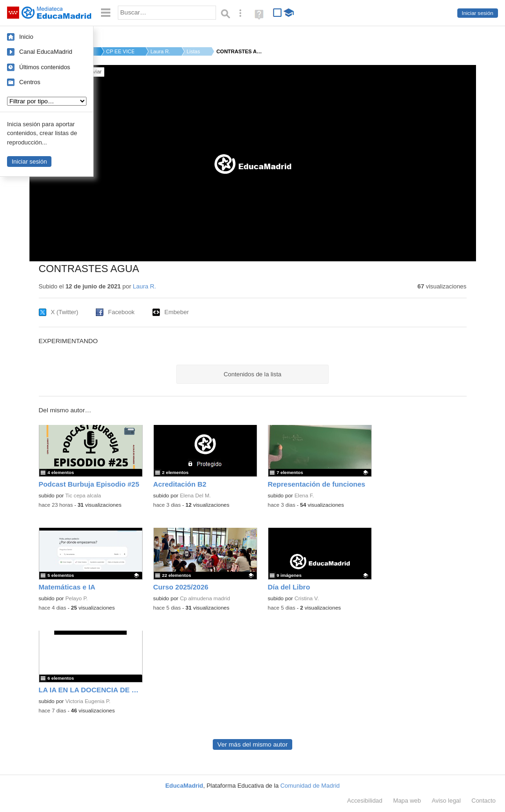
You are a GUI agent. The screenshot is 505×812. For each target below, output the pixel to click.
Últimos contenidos (45, 67)
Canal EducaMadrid (46, 52)
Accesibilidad (364, 801)
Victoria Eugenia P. (88, 701)
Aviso (446, 801)
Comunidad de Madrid (310, 786)
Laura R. (160, 51)
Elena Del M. (195, 496)
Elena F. (304, 496)
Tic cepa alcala (83, 496)
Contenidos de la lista (252, 374)
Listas (193, 51)
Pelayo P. (77, 598)
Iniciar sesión (478, 13)
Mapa (407, 801)
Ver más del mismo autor (252, 744)
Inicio (26, 37)
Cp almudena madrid (205, 598)
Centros (30, 82)
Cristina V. (307, 598)
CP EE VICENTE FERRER (120, 51)
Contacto (483, 801)
